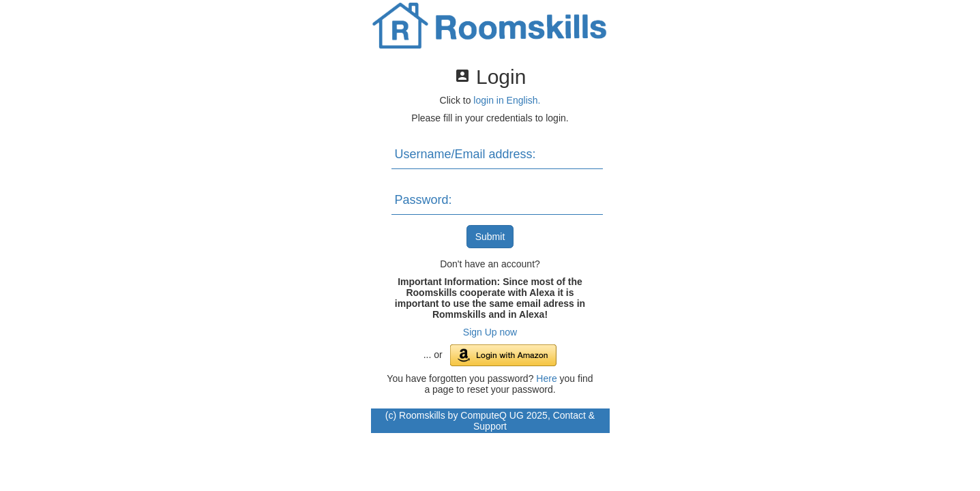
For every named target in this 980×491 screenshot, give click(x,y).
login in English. (507, 100)
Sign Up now (490, 332)
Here (546, 378)
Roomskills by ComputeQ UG (461, 415)
